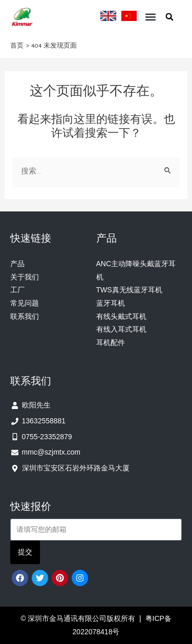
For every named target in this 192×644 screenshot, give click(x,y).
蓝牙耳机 (111, 303)
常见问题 (25, 303)
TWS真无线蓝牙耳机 (129, 290)
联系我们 (25, 316)
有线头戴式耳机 (121, 316)
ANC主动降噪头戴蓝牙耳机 (136, 270)
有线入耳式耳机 (121, 329)
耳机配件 (111, 342)
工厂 (17, 290)
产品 (17, 264)
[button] (150, 17)
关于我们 (25, 277)
